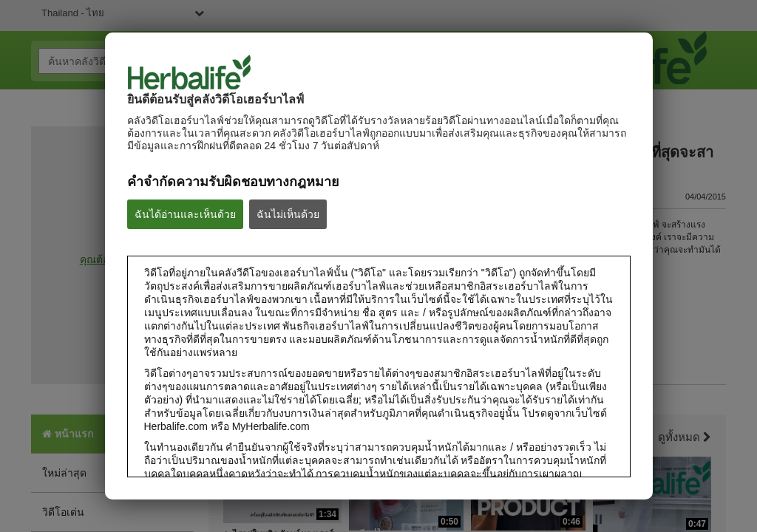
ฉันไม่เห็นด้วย (288, 214)
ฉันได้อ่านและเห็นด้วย (185, 214)
